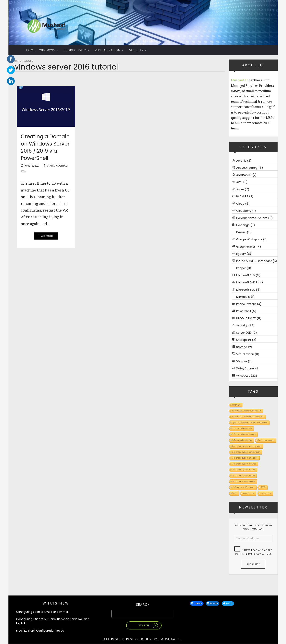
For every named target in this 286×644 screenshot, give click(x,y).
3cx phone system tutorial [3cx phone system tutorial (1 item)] (243, 476)
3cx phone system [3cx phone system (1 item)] (266, 440)
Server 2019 (244, 333)
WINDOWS (47, 50)
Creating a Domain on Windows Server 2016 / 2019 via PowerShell (45, 149)
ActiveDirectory (247, 168)
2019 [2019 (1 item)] (263, 487)
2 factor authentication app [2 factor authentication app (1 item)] (244, 434)
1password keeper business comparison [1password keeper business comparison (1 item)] (250, 423)
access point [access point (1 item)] (249, 493)
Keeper (241, 268)
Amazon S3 (244, 175)
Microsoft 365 (246, 275)
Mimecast (243, 297)
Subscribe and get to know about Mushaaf (253, 527)
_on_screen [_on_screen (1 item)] (266, 493)
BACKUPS (242, 196)
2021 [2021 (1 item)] (235, 493)
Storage (242, 347)
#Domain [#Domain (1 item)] (236, 405)
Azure (240, 189)
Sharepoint (244, 340)
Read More (46, 237)
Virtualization (108, 50)
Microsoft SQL (246, 290)
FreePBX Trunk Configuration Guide (40, 631)
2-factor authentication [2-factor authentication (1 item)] (242, 440)
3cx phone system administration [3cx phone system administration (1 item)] (247, 446)
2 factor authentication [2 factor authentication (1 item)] (242, 428)
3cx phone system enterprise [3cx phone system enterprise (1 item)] (245, 458)
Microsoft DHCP (247, 282)
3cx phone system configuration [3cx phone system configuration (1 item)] (246, 452)
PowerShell (244, 311)
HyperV (241, 254)
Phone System (246, 304)
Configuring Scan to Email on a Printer (42, 612)
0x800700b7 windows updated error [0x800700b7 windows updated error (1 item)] (248, 417)
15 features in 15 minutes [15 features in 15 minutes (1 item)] (243, 487)
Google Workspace (249, 239)
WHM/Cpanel (245, 368)
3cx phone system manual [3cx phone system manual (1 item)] (244, 470)
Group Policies (246, 247)
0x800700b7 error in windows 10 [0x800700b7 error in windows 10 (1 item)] (247, 411)
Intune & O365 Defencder (254, 261)
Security (136, 50)
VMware (242, 361)
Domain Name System (252, 218)
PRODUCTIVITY (75, 50)
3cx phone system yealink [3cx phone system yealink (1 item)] (244, 481)
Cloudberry (244, 211)
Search (143, 604)
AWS (239, 182)
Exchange (243, 225)
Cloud (240, 204)
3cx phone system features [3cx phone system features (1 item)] (244, 464)
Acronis (241, 161)
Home (31, 50)
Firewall (241, 232)
